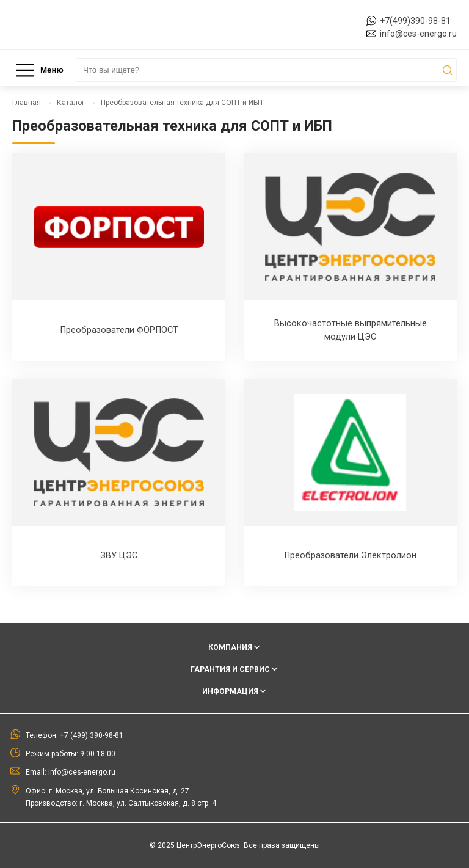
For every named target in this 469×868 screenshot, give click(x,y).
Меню (40, 70)
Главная (27, 103)
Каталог (71, 103)
